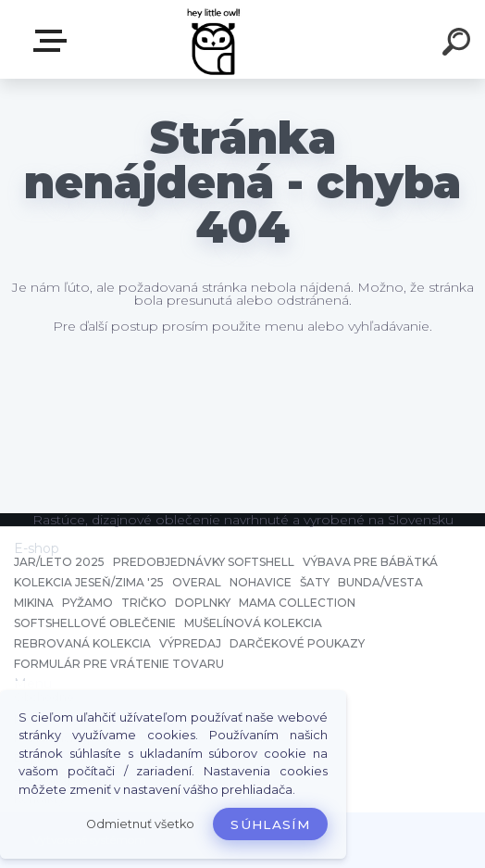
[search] (459, 44)
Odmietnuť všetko (140, 824)
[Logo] (215, 39)
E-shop (54, 41)
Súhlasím (270, 824)
